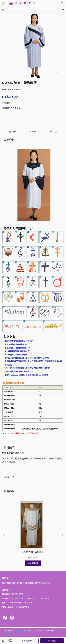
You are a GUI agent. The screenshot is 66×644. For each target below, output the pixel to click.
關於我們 (11, 583)
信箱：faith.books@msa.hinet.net (17, 603)
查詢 (4, 583)
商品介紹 (12, 132)
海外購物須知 (31, 583)
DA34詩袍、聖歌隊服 (33, 552)
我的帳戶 (20, 583)
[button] (62, 535)
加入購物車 (27, 641)
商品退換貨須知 (45, 583)
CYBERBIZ (7, 634)
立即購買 (52, 641)
